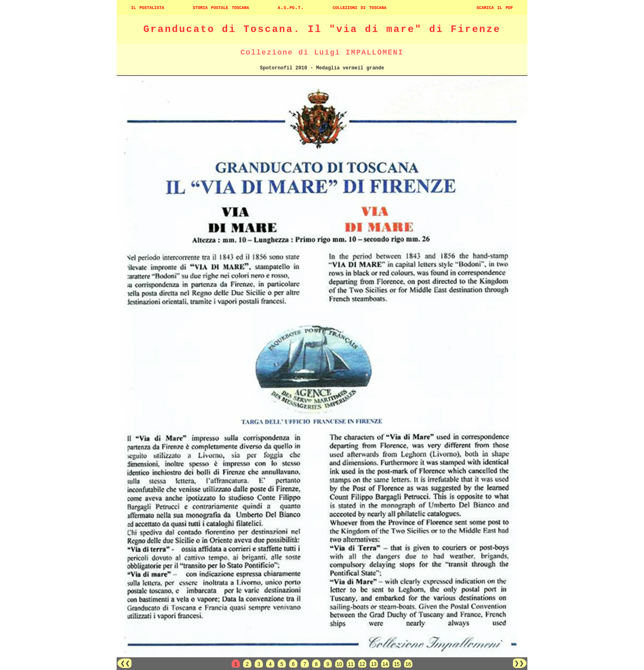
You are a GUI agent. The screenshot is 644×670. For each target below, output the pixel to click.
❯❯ (520, 663)
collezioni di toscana (360, 7)
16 (408, 664)
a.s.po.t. (291, 7)
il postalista (147, 7)
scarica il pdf (495, 7)
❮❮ (124, 663)
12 (362, 664)
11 (351, 664)
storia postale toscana (221, 7)
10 (339, 664)
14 (385, 664)
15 (397, 664)
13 (374, 664)
